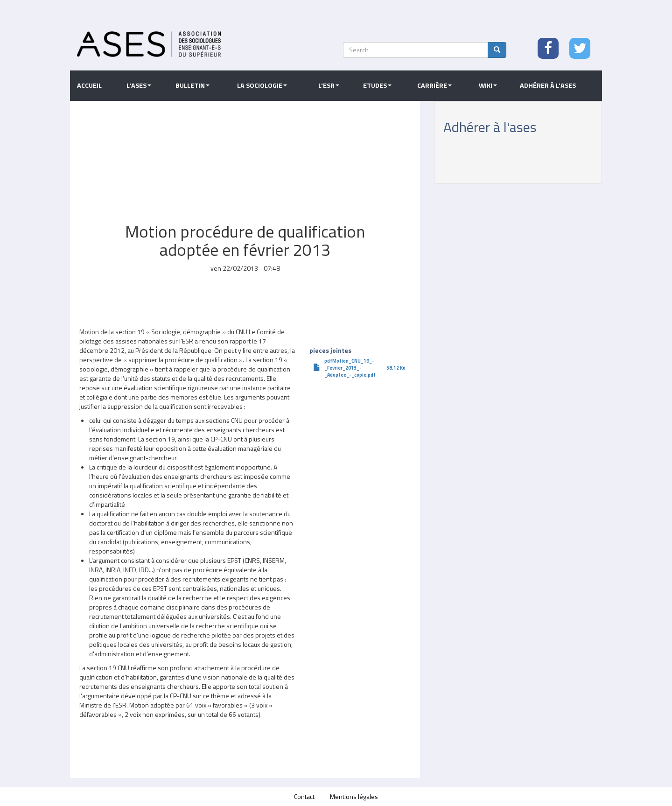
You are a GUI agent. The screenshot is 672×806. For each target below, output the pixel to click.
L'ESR (329, 85)
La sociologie (262, 85)
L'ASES (139, 85)
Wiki (488, 85)
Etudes (377, 85)
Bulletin (192, 85)
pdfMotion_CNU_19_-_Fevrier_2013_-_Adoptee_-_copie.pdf (350, 368)
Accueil (89, 85)
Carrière (434, 85)
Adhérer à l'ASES (548, 85)
